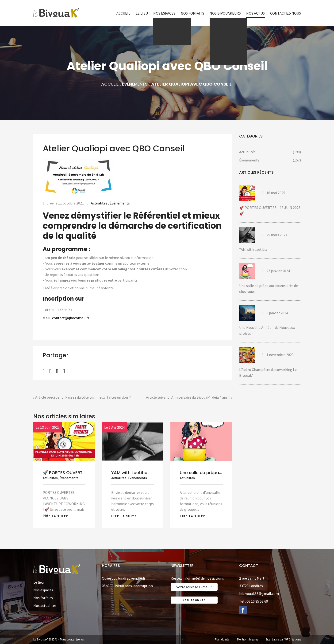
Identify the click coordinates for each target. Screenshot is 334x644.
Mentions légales (248, 639)
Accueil (123, 13)
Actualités (99, 203)
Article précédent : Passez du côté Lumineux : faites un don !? (82, 398)
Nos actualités (45, 605)
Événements (135, 84)
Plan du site (222, 639)
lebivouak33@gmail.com (259, 593)
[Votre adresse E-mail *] (194, 587)
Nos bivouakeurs (225, 13)
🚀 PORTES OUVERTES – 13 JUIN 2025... (82, 473)
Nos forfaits (192, 13)
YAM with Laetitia (129, 473)
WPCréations (293, 639)
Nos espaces (164, 13)
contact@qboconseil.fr (71, 318)
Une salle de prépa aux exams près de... (221, 473)
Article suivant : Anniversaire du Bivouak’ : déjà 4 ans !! (189, 398)
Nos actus (255, 13)
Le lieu (142, 13)
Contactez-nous (286, 13)
